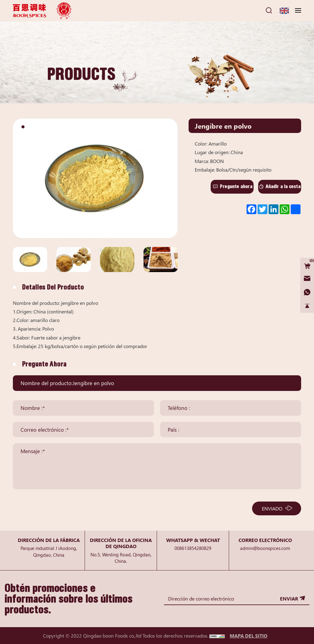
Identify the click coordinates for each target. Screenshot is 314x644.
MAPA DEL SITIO (249, 635)
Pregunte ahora (236, 186)
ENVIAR (289, 598)
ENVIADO (272, 508)
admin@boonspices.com (265, 548)
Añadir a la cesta (283, 186)
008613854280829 (193, 548)
